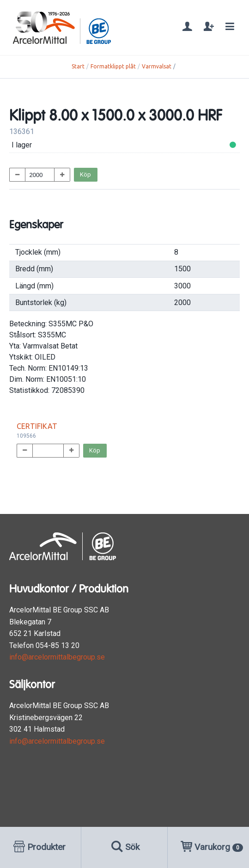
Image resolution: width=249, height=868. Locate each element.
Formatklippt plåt (113, 66)
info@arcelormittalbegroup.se (57, 657)
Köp (85, 174)
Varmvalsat (157, 66)
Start (78, 66)
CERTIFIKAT (37, 426)
